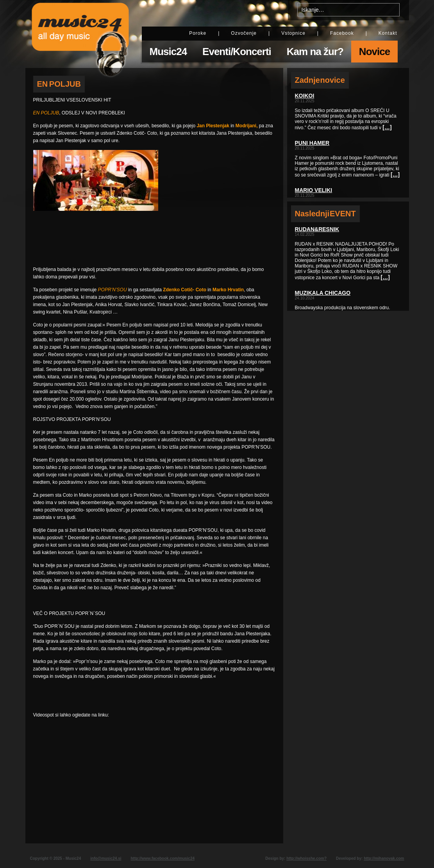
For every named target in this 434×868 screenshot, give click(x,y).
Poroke (198, 33)
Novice (374, 52)
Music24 (168, 52)
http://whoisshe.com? (306, 858)
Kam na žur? (315, 52)
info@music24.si (106, 858)
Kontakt (388, 33)
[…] (387, 127)
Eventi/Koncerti (237, 52)
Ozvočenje (244, 33)
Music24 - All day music (80, 34)
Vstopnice (293, 33)
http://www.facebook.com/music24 (163, 858)
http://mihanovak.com (384, 858)
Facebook (342, 33)
